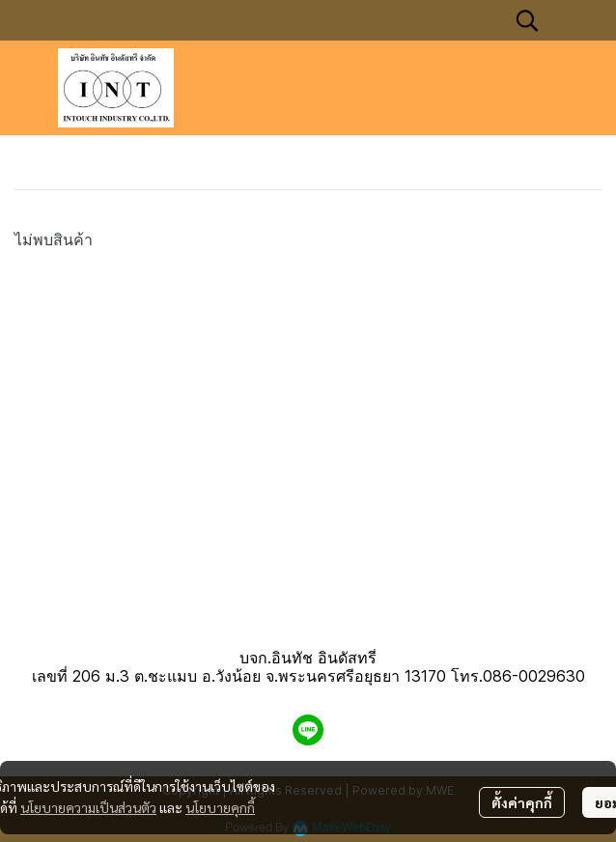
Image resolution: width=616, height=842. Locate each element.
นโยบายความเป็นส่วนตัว (88, 807)
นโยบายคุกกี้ (220, 807)
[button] (527, 20)
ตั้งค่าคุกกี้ (522, 802)
